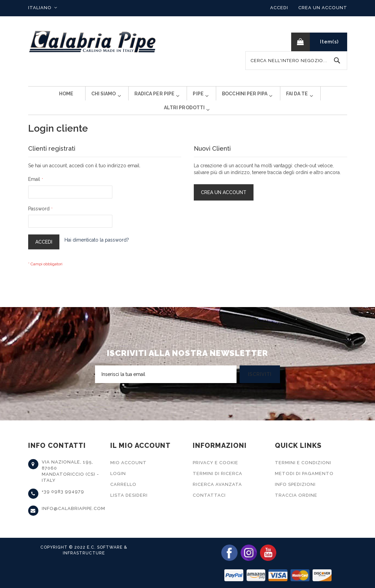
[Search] (337, 61)
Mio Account (128, 463)
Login (118, 473)
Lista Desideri (129, 495)
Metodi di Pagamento (304, 473)
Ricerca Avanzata (217, 484)
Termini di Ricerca (218, 473)
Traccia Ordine (296, 495)
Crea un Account (323, 8)
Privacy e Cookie (215, 463)
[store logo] (93, 42)
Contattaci (209, 495)
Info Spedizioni (295, 484)
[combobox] (296, 61)
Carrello (123, 484)
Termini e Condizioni (303, 463)
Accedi (279, 8)
